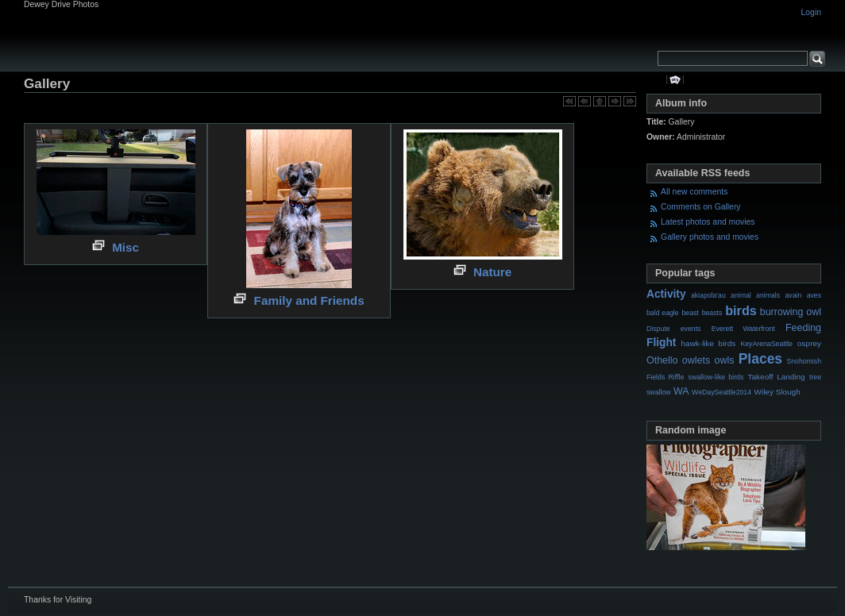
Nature (492, 272)
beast (690, 313)
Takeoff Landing (777, 377)
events (691, 329)
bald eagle (663, 313)
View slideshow (675, 80)
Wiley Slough (777, 392)
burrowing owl (791, 312)
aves (814, 295)
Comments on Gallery (700, 207)
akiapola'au (708, 295)
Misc (125, 247)
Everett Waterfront (743, 329)
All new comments (694, 192)
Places (760, 359)
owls (724, 360)
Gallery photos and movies (710, 237)
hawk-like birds (709, 343)
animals (768, 295)
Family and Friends (309, 300)
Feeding (803, 328)
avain (793, 295)
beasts (712, 313)
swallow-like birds (716, 377)
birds (741, 310)
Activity (666, 294)
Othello (662, 360)
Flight (661, 343)
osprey (809, 343)
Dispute (658, 329)
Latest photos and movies (708, 222)
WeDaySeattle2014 (722, 392)
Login (811, 12)
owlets (696, 360)
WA (681, 391)
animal (741, 295)
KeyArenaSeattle (766, 344)
